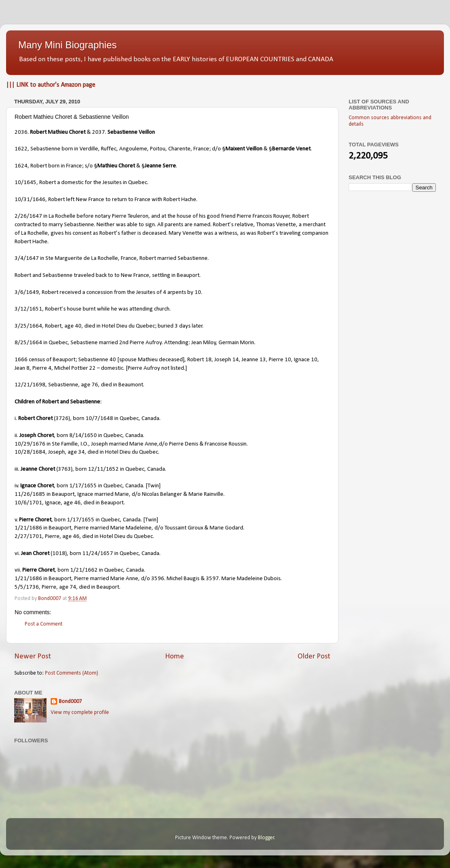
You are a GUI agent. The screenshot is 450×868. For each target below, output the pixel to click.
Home (175, 657)
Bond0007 (70, 702)
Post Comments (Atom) (72, 673)
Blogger (266, 838)
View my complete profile (80, 713)
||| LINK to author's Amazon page (51, 85)
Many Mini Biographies (67, 45)
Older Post (314, 657)
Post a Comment (44, 624)
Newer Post (33, 657)
